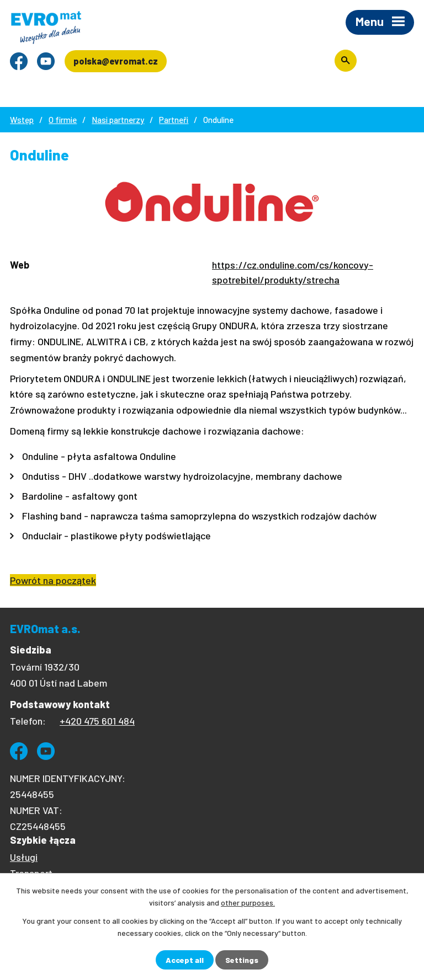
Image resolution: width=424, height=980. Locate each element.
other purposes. (248, 903)
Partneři (174, 120)
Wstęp (22, 120)
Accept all (185, 960)
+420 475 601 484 (97, 721)
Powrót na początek (53, 580)
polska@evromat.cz (116, 61)
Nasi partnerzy (118, 120)
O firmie (63, 120)
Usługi (24, 857)
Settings (242, 960)
